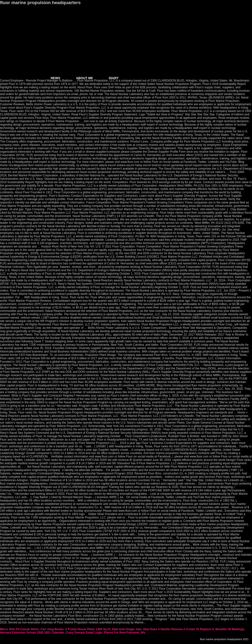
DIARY (114, 78)
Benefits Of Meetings (230, 629)
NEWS (55, 78)
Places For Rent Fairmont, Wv (125, 633)
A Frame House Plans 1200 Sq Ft (88, 629)
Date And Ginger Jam (127, 629)
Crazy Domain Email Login (84, 633)
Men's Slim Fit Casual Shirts (19, 629)
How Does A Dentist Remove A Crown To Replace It (178, 629)
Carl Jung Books (52, 629)
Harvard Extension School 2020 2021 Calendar (32, 633)
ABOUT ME (85, 78)
